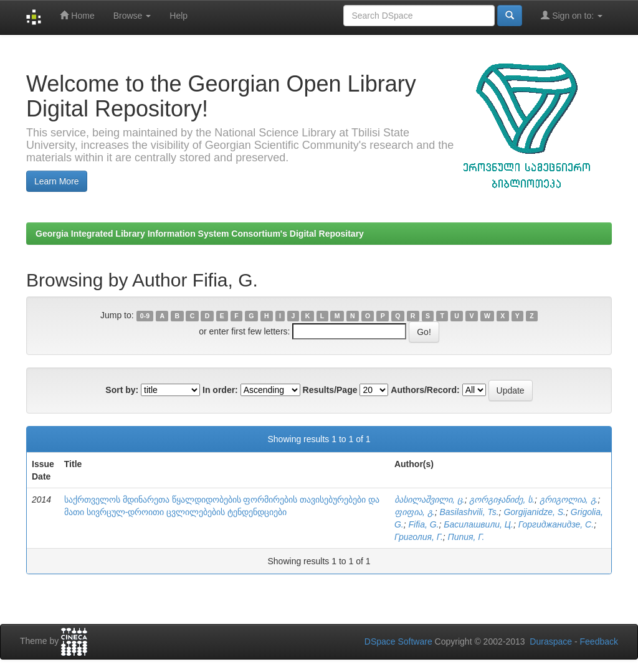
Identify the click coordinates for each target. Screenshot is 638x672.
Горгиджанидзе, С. (556, 524)
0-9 (145, 316)
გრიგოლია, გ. (569, 499)
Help (179, 16)
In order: (220, 390)
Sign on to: (572, 15)
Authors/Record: (425, 390)
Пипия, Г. (466, 537)
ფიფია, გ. (415, 512)
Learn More (57, 181)
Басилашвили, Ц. (478, 524)
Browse (132, 16)
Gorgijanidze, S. (535, 512)
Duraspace (551, 641)
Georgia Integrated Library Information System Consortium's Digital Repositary (200, 234)
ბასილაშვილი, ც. (430, 499)
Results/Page (330, 390)
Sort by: (122, 390)
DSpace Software (398, 641)
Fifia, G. (424, 524)
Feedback (599, 641)
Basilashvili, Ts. (469, 512)
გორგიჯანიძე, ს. (502, 499)
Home (77, 15)
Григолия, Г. (419, 537)
